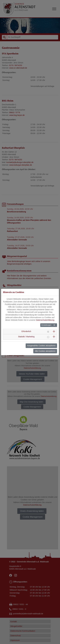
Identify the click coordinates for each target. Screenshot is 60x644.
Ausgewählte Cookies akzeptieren (41, 343)
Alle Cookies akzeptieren (45, 348)
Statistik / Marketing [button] (26, 334)
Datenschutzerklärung (45, 317)
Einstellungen (46, 322)
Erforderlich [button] (26, 328)
